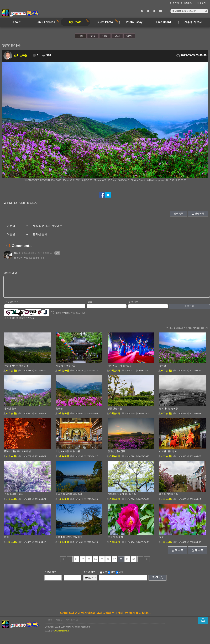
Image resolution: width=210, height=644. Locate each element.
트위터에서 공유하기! (108, 195)
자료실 (59, 623)
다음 (140, 563)
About (16, 22)
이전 (70, 563)
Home (49, 623)
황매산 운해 (40, 234)
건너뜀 (63, 563)
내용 (120, 576)
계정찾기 (202, 3)
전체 (81, 36)
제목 (112, 576)
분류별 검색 (89, 575)
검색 (155, 581)
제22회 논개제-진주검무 (48, 226)
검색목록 (178, 214)
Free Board (164, 22)
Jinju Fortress (46, 22)
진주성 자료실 (193, 22)
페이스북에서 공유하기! (102, 195)
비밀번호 (134, 306)
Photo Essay (134, 22)
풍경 (93, 36)
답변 (57, 253)
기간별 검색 (50, 575)
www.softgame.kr (62, 634)
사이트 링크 (72, 623)
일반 (129, 36)
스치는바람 (21, 56)
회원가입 (188, 3)
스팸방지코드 (12, 306)
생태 (117, 36)
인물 (105, 36)
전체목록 (199, 214)
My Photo (75, 22)
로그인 (176, 3)
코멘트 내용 (10, 273)
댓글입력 (189, 310)
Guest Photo (105, 22)
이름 (90, 306)
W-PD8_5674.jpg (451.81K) (21, 203)
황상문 (17, 253)
